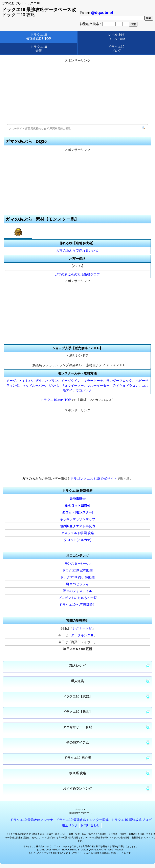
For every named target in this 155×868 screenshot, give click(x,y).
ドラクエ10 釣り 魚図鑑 (78, 577)
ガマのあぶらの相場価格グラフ (77, 274)
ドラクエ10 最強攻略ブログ (131, 820)
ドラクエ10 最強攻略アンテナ (32, 820)
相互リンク (70, 825)
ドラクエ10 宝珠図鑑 (77, 570)
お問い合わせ (90, 825)
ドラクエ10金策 (39, 49)
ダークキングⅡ (82, 635)
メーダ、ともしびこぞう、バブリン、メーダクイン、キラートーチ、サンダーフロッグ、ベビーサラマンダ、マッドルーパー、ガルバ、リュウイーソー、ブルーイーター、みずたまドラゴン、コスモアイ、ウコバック (77, 386)
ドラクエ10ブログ (116, 49)
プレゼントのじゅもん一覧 (77, 598)
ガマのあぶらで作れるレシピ (77, 250)
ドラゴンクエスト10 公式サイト (94, 479)
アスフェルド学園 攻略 (77, 533)
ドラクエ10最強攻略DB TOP (39, 37)
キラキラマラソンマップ (77, 519)
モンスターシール (77, 563)
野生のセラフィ (77, 584)
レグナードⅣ (82, 628)
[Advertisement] (78, 92)
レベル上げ (116, 37)
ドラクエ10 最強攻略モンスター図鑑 (82, 820)
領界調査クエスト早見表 (77, 526)
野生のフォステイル (77, 591)
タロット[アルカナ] (78, 540)
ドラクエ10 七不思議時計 (77, 605)
